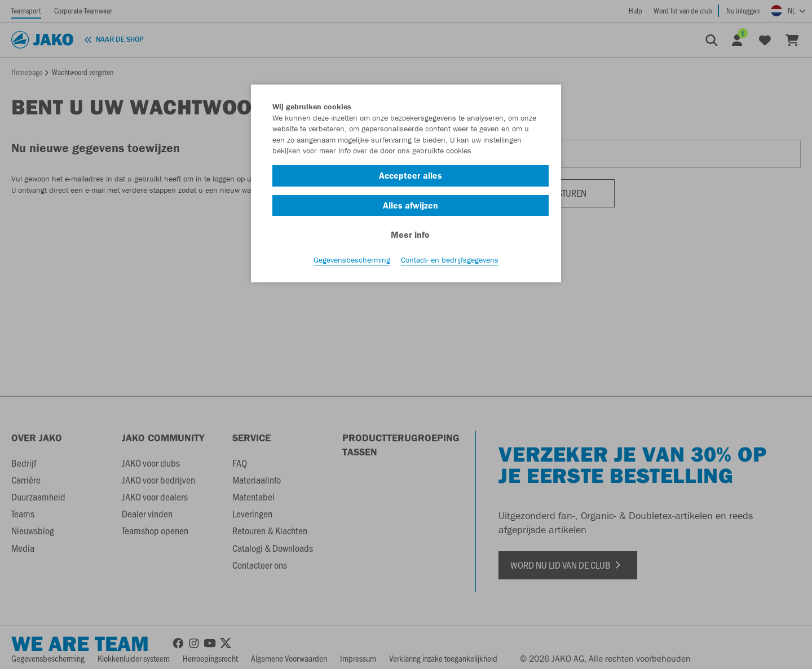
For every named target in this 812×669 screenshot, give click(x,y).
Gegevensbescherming (352, 260)
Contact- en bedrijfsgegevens (450, 260)
